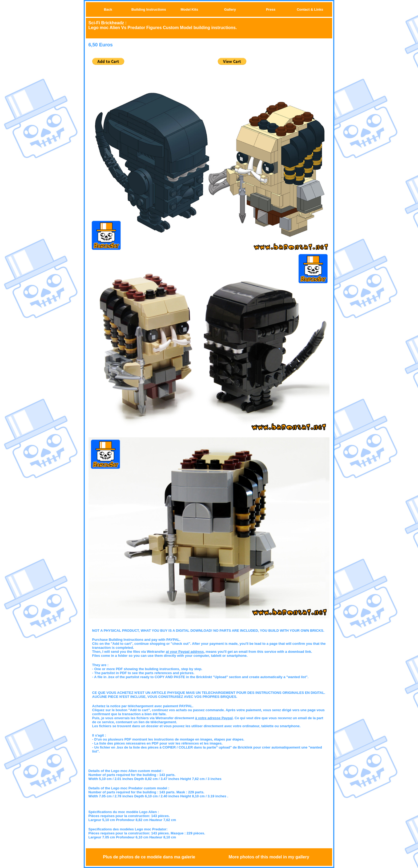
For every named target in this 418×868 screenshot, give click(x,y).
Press (271, 9)
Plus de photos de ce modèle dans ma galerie (149, 857)
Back (108, 9)
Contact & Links (310, 9)
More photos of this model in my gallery (269, 857)
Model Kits (189, 9)
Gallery (230, 9)
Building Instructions (149, 9)
